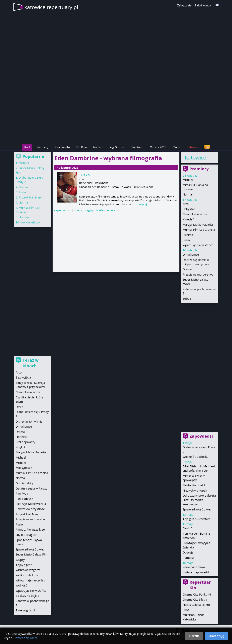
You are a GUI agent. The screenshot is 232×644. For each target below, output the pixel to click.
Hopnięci (24, 217)
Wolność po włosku (195, 457)
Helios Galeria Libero (196, 605)
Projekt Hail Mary (30, 197)
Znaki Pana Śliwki (194, 567)
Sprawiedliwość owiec (197, 509)
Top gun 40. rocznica (196, 519)
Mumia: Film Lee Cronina (199, 230)
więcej (143, 204)
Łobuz (187, 299)
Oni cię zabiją (24, 483)
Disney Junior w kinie (29, 421)
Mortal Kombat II (194, 485)
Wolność (21, 585)
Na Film (98, 147)
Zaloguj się (184, 5)
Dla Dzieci (137, 147)
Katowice (195, 157)
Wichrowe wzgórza (28, 570)
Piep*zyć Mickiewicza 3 (31, 504)
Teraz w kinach (31, 363)
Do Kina (81, 147)
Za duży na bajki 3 (28, 596)
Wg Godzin (117, 147)
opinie (111, 210)
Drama (187, 269)
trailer (100, 210)
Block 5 (187, 528)
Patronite (193, 147)
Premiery (42, 147)
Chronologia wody (195, 214)
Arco (186, 204)
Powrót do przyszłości (30, 509)
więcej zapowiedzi (197, 572)
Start (27, 147)
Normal (188, 194)
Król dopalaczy (30, 222)
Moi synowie (24, 468)
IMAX (186, 610)
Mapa (176, 147)
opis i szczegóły (84, 210)
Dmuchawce (191, 255)
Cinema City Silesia (195, 599)
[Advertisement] (116, 115)
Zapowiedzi (62, 147)
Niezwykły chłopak (195, 490)
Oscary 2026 (158, 147)
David (19, 407)
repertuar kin (63, 210)
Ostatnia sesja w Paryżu (32, 488)
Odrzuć (194, 636)
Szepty (20, 560)
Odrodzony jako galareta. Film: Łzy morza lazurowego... (199, 500)
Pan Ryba (22, 493)
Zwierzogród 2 (25, 610)
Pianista (188, 235)
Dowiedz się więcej (26, 638)
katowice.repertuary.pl (51, 7)
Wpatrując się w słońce (198, 245)
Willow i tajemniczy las (30, 580)
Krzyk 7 (20, 447)
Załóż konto (203, 5)
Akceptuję (217, 636)
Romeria (188, 558)
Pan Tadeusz (24, 499)
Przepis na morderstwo (198, 274)
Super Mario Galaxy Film (32, 554)
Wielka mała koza (27, 575)
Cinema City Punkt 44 (197, 594)
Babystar (189, 209)
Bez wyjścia (23, 377)
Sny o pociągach (26, 535)
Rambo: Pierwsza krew (31, 529)
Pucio (186, 240)
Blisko (84, 175)
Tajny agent (24, 565)
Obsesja (188, 552)
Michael (188, 180)
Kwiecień (188, 219)
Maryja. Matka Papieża (198, 225)
